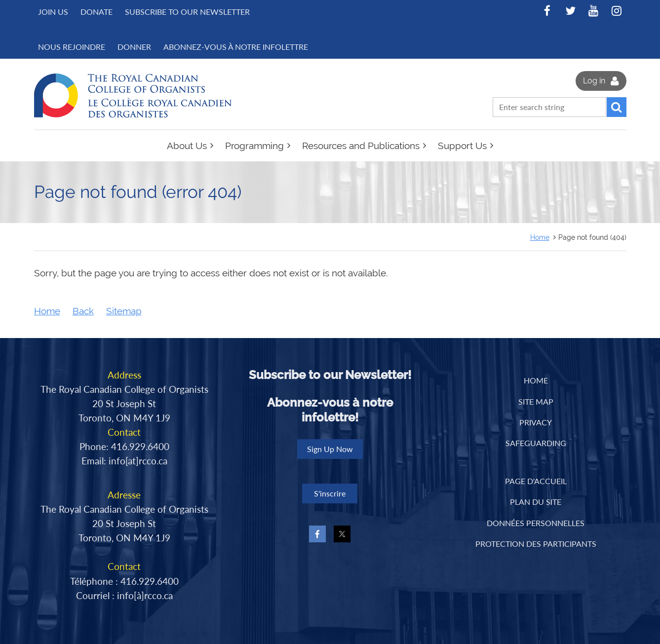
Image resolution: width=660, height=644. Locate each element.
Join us (53, 12)
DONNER (134, 47)
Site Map (536, 401)
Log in (594, 81)
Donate (97, 12)
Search (617, 107)
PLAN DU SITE (536, 502)
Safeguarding (536, 443)
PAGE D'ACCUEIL (536, 481)
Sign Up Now (330, 449)
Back (83, 311)
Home (540, 237)
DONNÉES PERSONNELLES (536, 523)
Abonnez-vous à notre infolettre (236, 47)
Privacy (536, 422)
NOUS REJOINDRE (72, 47)
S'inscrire (330, 493)
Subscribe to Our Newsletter (187, 12)
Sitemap (124, 311)
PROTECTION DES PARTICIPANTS (536, 544)
